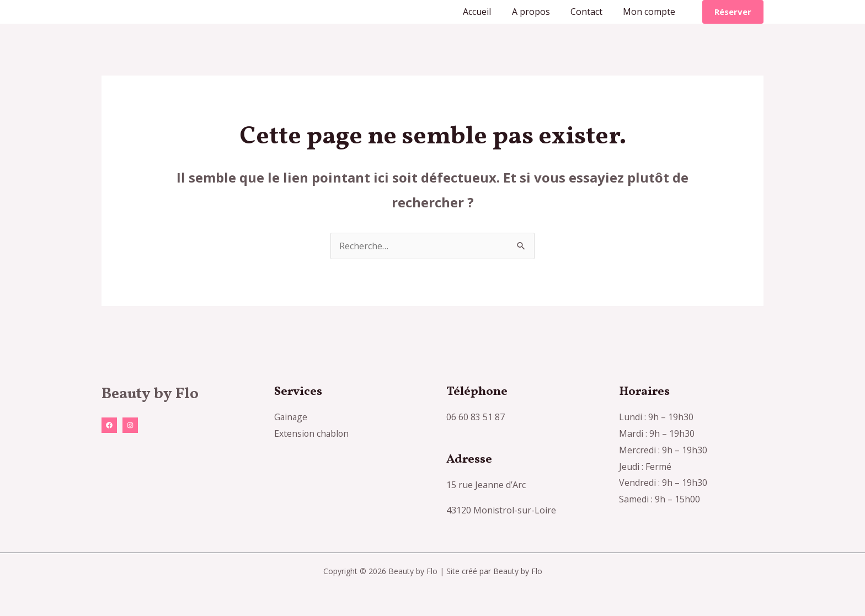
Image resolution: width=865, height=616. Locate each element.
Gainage (291, 417)
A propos (538, 12)
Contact (591, 12)
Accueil (487, 12)
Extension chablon (312, 433)
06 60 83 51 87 (476, 417)
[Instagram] (130, 425)
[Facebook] (109, 425)
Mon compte (651, 12)
